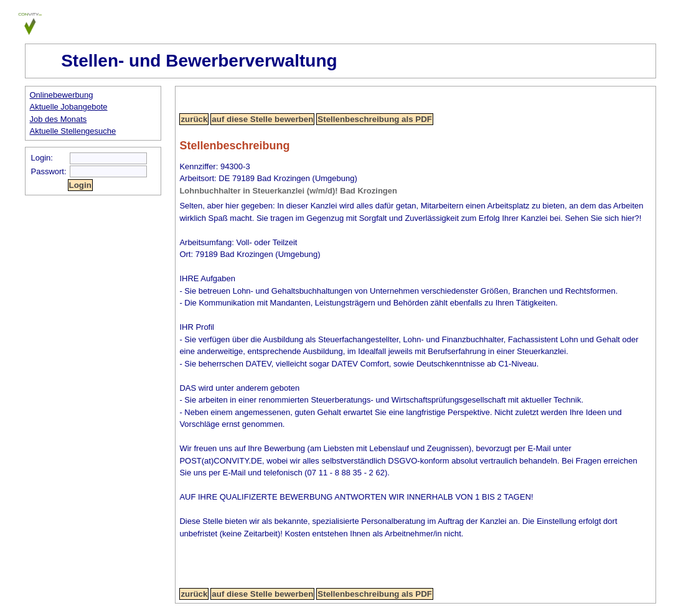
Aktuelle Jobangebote (69, 107)
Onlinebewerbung (62, 95)
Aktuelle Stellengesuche (73, 131)
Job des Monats (59, 119)
